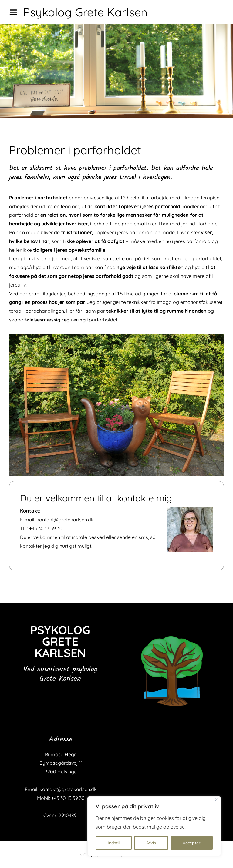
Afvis (151, 843)
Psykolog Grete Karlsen (85, 12)
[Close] (217, 799)
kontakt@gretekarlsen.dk (65, 520)
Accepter (192, 843)
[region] (154, 826)
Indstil (114, 843)
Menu (15, 12)
